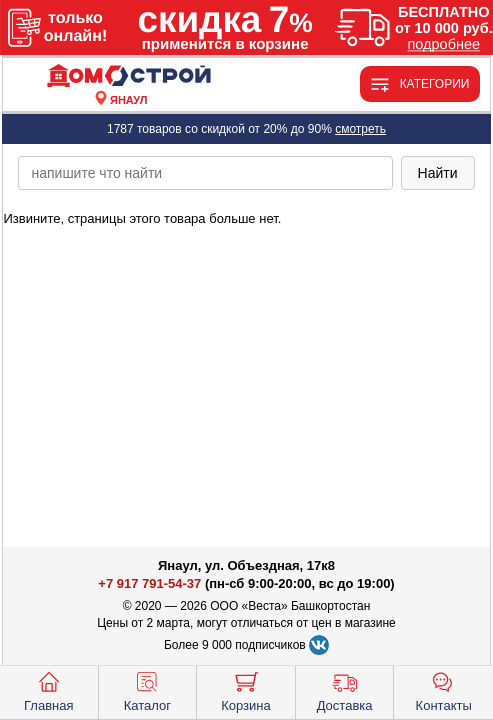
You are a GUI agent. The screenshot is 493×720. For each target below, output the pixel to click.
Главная (48, 690)
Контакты (444, 690)
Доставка (345, 690)
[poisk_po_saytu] (205, 173)
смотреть (360, 129)
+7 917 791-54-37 (149, 583)
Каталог (147, 690)
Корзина (246, 690)
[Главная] (129, 76)
